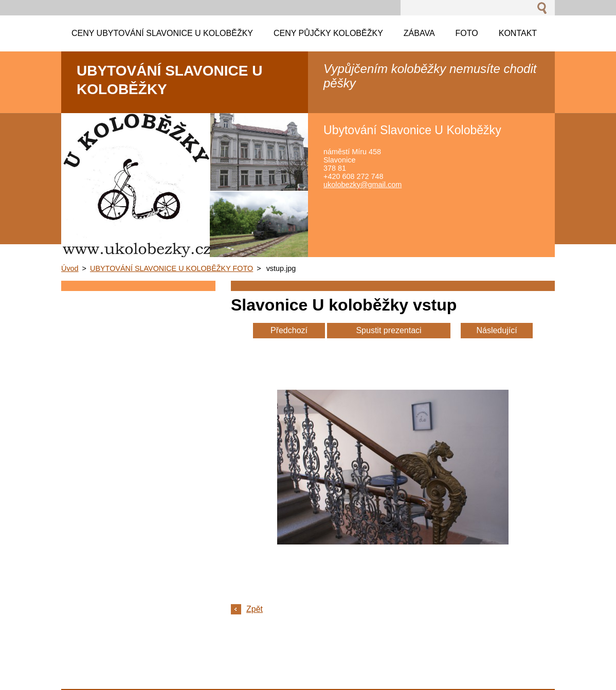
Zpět (255, 609)
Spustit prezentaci (388, 330)
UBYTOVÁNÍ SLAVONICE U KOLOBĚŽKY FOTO (171, 268)
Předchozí (289, 330)
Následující (496, 330)
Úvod (70, 268)
